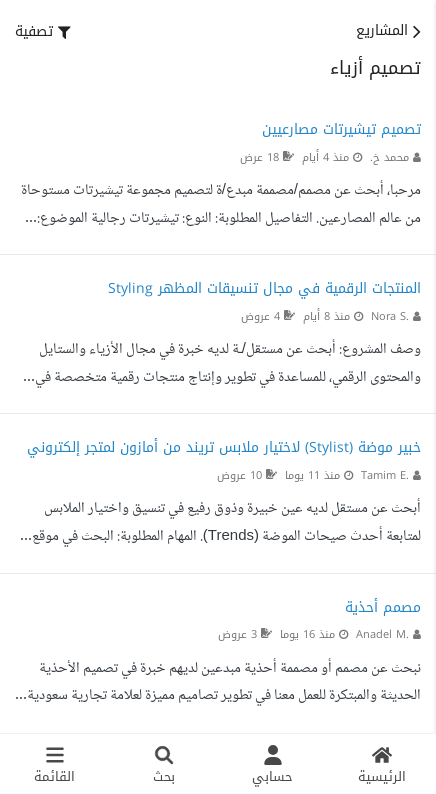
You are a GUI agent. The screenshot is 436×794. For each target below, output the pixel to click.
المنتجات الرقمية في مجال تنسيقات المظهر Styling (264, 288)
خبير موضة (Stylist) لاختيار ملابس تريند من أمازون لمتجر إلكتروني (224, 447)
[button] (43, 32)
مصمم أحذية (383, 607)
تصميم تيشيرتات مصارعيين (341, 129)
